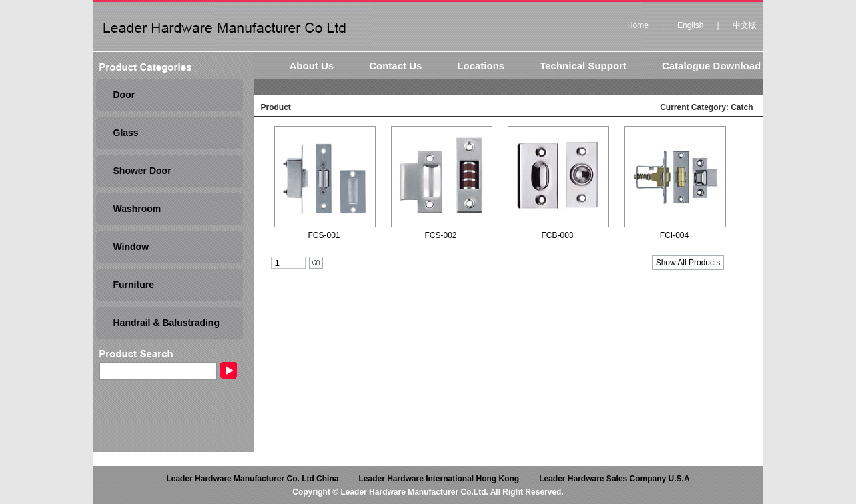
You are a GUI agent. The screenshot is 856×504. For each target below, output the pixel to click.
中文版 (745, 25)
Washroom (137, 209)
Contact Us (395, 66)
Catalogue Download (711, 66)
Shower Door (142, 171)
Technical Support (583, 66)
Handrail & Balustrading (166, 323)
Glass (126, 133)
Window (131, 247)
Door (124, 95)
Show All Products (688, 263)
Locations (481, 66)
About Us (312, 66)
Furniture (134, 285)
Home (638, 25)
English (690, 25)
